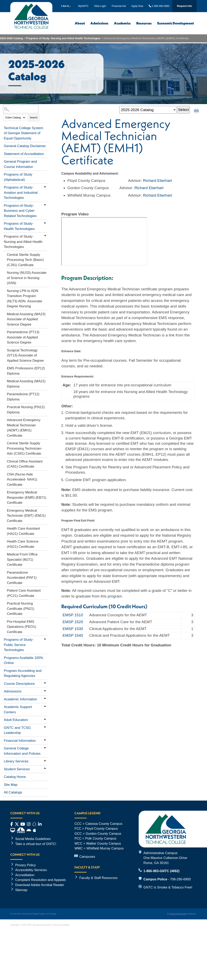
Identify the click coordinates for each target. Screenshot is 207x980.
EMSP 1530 (73, 629)
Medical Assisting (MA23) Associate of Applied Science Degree (26, 319)
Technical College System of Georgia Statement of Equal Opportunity (24, 133)
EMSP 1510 (73, 615)
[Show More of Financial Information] (45, 740)
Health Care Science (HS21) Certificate (23, 544)
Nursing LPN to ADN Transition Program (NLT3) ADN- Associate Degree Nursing (24, 299)
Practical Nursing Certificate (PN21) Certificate (21, 609)
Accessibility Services (31, 870)
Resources (144, 23)
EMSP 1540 (73, 635)
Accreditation (25, 875)
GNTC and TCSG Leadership (17, 730)
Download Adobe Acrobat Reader (40, 885)
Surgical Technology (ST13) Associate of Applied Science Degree (25, 355)
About (80, 23)
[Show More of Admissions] (45, 691)
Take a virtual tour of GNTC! (36, 844)
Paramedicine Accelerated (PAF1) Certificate (22, 578)
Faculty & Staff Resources (98, 878)
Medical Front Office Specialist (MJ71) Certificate (22, 560)
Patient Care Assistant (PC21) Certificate (24, 593)
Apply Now (137, 6)
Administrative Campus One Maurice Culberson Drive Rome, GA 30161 (165, 858)
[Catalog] (148, 110)
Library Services (16, 761)
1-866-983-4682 (159, 6)
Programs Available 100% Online (23, 660)
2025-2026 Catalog (11, 38)
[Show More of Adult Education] (45, 719)
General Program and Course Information (20, 164)
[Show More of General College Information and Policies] (45, 748)
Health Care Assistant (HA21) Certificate (23, 531)
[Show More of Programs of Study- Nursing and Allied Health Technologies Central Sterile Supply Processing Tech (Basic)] (45, 236)
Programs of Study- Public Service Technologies (19, 645)
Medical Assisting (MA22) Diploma (26, 384)
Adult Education (16, 720)
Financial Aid (119, 6)
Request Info (185, 6)
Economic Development (176, 23)
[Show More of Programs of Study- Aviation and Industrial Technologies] (45, 187)
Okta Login (100, 6)
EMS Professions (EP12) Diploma (26, 371)
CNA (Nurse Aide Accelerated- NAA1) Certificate (22, 479)
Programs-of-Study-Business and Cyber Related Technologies (20, 211)
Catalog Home (15, 777)
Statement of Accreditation (24, 154)
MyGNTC (83, 6)
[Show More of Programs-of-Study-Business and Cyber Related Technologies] (45, 205)
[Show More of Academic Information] (45, 699)
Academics (122, 23)
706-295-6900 (181, 879)
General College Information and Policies (22, 751)
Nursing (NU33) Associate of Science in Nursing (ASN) (27, 278)
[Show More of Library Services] (45, 761)
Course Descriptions (19, 684)
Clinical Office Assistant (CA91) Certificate (25, 464)
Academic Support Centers (18, 710)
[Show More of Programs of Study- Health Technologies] (45, 223)
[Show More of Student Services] (45, 768)
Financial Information (20, 741)
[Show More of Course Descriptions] (45, 683)
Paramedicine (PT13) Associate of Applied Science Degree (23, 337)
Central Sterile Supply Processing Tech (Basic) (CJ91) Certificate (25, 260)
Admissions (99, 23)
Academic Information (20, 699)
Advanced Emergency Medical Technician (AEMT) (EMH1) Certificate (24, 428)
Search (34, 118)
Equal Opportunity (178, 914)
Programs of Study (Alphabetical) (18, 177)
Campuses (87, 857)
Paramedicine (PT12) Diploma (23, 397)
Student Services (17, 769)
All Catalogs (13, 792)
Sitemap (21, 890)
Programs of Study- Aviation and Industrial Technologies (21, 193)
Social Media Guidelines (33, 839)
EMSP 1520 (73, 622)
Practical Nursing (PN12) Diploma (26, 410)
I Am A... (66, 6)
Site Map (11, 785)
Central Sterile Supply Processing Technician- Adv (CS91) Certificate (25, 448)
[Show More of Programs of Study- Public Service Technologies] (45, 639)
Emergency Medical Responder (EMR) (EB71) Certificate (27, 497)
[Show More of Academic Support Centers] (45, 706)
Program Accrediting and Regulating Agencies (23, 673)
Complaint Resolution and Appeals (40, 880)
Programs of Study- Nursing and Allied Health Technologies (63, 38)
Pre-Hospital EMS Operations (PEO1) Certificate (22, 627)
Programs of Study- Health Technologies (19, 226)
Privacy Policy (25, 865)
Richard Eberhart (157, 181)
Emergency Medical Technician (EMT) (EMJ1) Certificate (26, 516)
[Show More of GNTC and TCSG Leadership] (45, 727)
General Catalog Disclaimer (25, 146)
